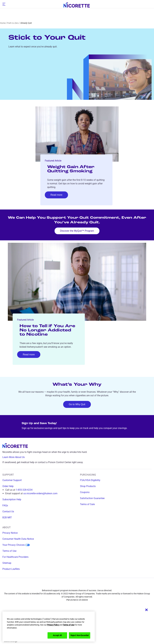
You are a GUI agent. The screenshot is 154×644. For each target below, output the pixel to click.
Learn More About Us (16, 457)
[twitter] (83, 585)
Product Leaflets (11, 569)
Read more (56, 195)
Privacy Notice (10, 533)
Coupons (85, 492)
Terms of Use (9, 551)
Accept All (57, 635)
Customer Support (12, 480)
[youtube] (94, 585)
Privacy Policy (53, 625)
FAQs (5, 505)
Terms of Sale (87, 504)
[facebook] (60, 585)
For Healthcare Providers (15, 557)
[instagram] (71, 585)
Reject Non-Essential (80, 635)
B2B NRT (7, 518)
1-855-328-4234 (24, 490)
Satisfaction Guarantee (92, 498)
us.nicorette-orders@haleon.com (40, 493)
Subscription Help (12, 499)
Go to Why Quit (77, 404)
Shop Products (88, 486)
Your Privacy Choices (16, 545)
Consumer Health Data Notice (18, 539)
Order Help (8, 486)
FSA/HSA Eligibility (90, 480)
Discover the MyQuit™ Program (77, 231)
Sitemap (7, 563)
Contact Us (8, 511)
